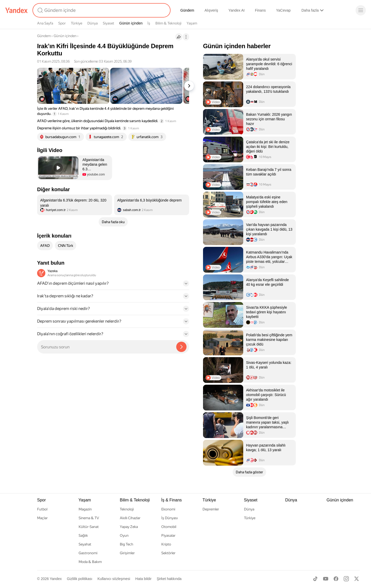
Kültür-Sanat (89, 527)
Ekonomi (168, 509)
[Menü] (361, 10)
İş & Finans (172, 500)
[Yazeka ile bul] (181, 347)
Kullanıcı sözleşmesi (114, 579)
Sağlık (83, 535)
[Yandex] (16, 10)
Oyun (124, 535)
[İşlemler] (186, 37)
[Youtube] (326, 579)
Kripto (166, 544)
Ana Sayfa (45, 23)
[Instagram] (346, 579)
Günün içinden (131, 23)
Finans (260, 10)
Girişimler (127, 553)
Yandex (56, 579)
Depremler (211, 509)
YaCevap (283, 10)
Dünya (92, 23)
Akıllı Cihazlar (130, 518)
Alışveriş (211, 10)
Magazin (85, 509)
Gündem (187, 10)
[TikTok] (315, 579)
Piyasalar (168, 535)
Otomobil (169, 527)
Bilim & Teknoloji (168, 23)
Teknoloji (127, 509)
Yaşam (192, 23)
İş (149, 23)
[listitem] (75, 205)
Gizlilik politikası (79, 579)
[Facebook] (336, 579)
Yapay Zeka (129, 527)
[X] (357, 579)
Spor (62, 23)
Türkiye (77, 23)
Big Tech (127, 544)
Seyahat (85, 544)
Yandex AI (237, 10)
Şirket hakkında (169, 579)
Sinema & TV (89, 518)
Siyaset (108, 23)
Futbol (42, 509)
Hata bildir (143, 579)
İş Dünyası (170, 518)
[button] (75, 168)
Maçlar (42, 518)
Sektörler (168, 553)
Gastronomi (88, 553)
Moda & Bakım (90, 562)
